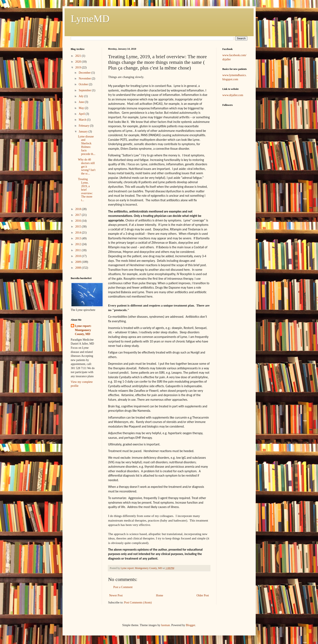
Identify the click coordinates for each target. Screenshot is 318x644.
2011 (78, 250)
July (82, 96)
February (84, 126)
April (82, 114)
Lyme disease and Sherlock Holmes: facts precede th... (87, 145)
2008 (79, 268)
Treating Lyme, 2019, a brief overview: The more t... (85, 190)
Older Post (203, 595)
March (83, 120)
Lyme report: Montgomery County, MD (83, 330)
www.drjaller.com (233, 95)
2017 (79, 215)
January (84, 132)
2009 (79, 262)
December (85, 73)
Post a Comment (123, 587)
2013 (79, 238)
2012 (79, 244)
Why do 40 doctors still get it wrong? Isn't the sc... (87, 167)
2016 (79, 221)
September (85, 90)
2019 (79, 67)
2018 (79, 209)
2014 (79, 233)
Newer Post (116, 595)
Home (160, 595)
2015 (79, 227)
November (85, 78)
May (82, 108)
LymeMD (90, 19)
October (84, 84)
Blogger (190, 625)
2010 (79, 256)
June (82, 102)
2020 (79, 62)
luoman (166, 625)
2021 (79, 56)
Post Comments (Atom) (138, 603)
